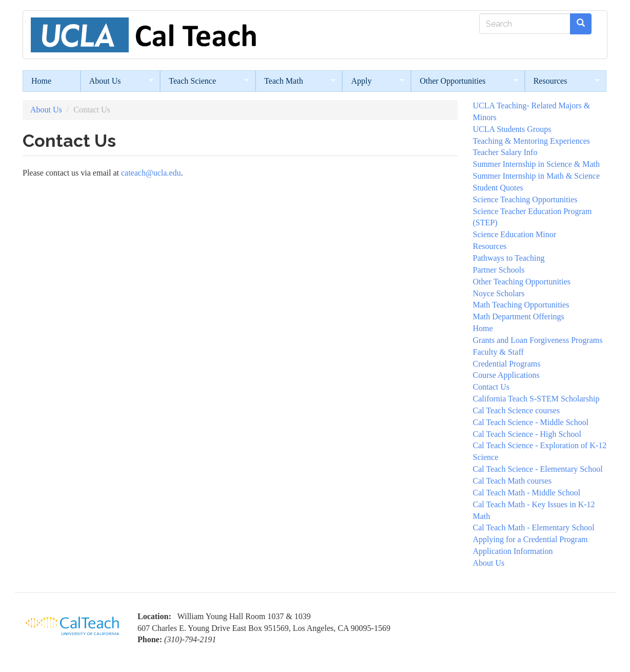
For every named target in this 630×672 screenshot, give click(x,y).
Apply (373, 81)
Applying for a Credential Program (530, 539)
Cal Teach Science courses (517, 410)
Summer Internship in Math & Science (537, 176)
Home (41, 81)
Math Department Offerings (519, 316)
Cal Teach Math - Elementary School (534, 527)
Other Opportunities (464, 81)
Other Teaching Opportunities (522, 282)
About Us (117, 81)
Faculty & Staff (498, 352)
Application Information (513, 551)
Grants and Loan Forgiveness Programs (538, 340)
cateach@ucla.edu (151, 173)
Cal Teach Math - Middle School (527, 493)
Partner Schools (499, 270)
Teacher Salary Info (505, 152)
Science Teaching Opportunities (525, 199)
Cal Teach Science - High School (527, 434)
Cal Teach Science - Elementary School (538, 469)
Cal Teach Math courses (513, 481)
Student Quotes (498, 188)
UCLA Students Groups (512, 129)
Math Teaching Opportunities (521, 305)
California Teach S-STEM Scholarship (536, 399)
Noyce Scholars (499, 293)
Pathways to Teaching (509, 258)
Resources (563, 81)
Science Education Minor (515, 234)
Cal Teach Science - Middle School (531, 422)
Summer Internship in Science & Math (537, 164)
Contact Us (491, 387)
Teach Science (204, 81)
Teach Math (296, 81)
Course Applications (506, 375)
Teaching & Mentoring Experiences (532, 141)
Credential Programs (507, 364)
